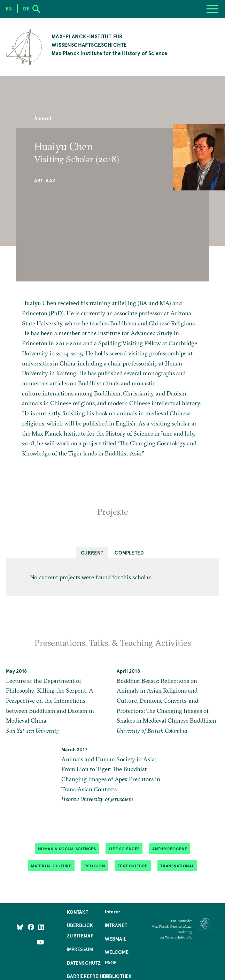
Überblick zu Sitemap (80, 930)
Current (92, 552)
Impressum (80, 949)
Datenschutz (84, 963)
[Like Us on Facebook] (32, 927)
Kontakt (77, 912)
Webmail (115, 938)
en (9, 8)
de (26, 8)
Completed (129, 552)
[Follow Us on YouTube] (40, 942)
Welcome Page (117, 957)
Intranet (116, 925)
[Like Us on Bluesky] (20, 927)
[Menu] (212, 9)
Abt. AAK (45, 180)
